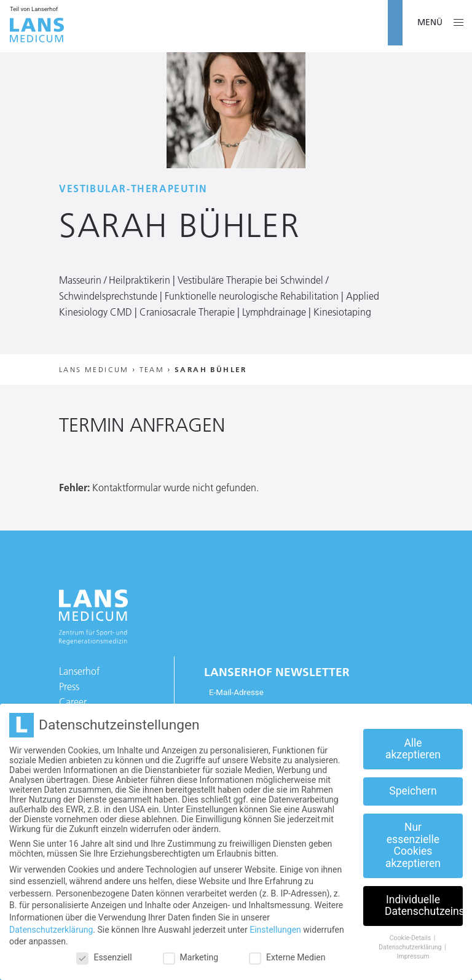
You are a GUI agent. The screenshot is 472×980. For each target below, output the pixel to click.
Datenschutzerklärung (51, 930)
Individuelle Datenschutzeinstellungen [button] (424, 906)
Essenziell (104, 957)
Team (152, 369)
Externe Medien (287, 957)
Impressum (413, 956)
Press (69, 686)
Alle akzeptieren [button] (413, 749)
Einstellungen (275, 930)
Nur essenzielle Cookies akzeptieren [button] (413, 845)
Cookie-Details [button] (411, 938)
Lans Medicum (94, 369)
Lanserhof (79, 671)
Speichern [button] (413, 791)
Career (73, 702)
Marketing (191, 957)
